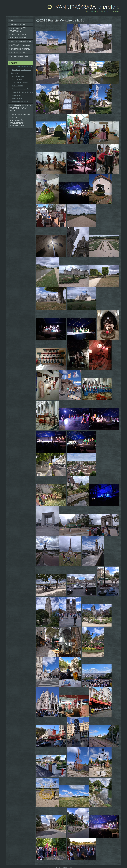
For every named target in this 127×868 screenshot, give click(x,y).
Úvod (13, 21)
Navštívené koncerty (20, 49)
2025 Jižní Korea (18, 86)
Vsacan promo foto (18, 95)
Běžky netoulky (18, 25)
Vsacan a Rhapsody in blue (21, 89)
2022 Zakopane (17, 79)
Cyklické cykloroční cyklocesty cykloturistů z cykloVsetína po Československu (20, 120)
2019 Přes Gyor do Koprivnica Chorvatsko (21, 71)
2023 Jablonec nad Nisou (20, 83)
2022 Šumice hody (18, 76)
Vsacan (14, 63)
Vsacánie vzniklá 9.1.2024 (20, 102)
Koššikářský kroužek (21, 45)
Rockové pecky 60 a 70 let (20, 58)
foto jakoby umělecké (21, 41)
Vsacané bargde (17, 99)
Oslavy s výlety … (19, 53)
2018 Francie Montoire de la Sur (22, 67)
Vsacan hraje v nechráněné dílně (22, 92)
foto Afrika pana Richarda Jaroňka (18, 36)
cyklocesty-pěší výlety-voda (18, 30)
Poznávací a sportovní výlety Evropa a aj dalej (20, 108)
